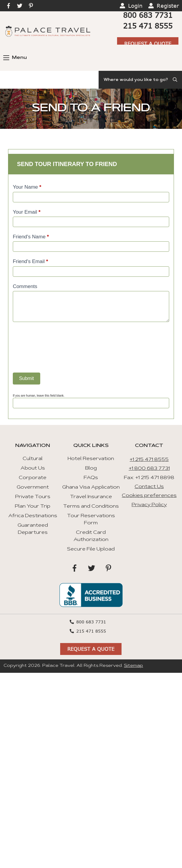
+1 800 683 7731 (149, 469)
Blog (91, 468)
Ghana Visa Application (91, 487)
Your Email (27, 212)
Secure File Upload (91, 549)
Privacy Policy (149, 505)
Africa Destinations (33, 516)
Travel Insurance (91, 497)
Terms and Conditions (91, 506)
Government (33, 487)
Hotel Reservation (91, 459)
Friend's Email (31, 261)
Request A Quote (148, 44)
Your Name (27, 187)
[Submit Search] (175, 80)
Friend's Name (31, 237)
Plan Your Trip (33, 506)
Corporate (33, 478)
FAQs (91, 478)
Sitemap (133, 666)
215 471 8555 (148, 26)
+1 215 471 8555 (149, 460)
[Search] (140, 80)
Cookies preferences (149, 496)
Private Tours (33, 497)
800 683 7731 (148, 15)
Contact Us (149, 487)
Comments (25, 286)
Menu (15, 58)
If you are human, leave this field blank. (39, 396)
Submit (27, 378)
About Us (33, 468)
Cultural (33, 459)
